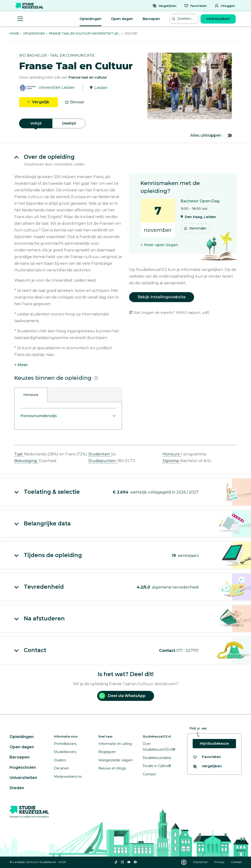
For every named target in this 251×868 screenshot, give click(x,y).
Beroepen (151, 19)
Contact (149, 774)
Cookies (236, 862)
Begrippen (107, 752)
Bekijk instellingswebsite (162, 297)
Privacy (220, 862)
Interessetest (218, 19)
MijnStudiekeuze (214, 743)
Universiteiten (23, 778)
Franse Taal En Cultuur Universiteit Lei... (85, 33)
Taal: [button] (19, 454)
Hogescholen (23, 767)
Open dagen (122, 19)
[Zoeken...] (184, 19)
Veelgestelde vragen (115, 760)
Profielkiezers (65, 744)
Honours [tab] (31, 395)
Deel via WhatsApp (122, 696)
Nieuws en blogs (112, 768)
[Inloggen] (225, 6)
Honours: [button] (172, 454)
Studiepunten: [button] (103, 461)
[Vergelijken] (164, 6)
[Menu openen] (20, 19)
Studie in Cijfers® (157, 766)
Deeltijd (69, 123)
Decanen (61, 768)
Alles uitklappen (211, 135)
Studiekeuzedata (157, 758)
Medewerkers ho (68, 777)
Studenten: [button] (100, 454)
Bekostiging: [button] (26, 461)
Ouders (60, 760)
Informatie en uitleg (115, 744)
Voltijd (36, 123)
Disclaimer (201, 862)
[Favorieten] (195, 6)
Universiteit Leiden (56, 88)
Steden (17, 788)
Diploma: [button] (171, 461)
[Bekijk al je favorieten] (207, 757)
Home (14, 33)
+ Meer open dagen (159, 245)
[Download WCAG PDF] (184, 862)
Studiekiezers (65, 752)
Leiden (101, 88)
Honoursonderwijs (39, 416)
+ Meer (21, 365)
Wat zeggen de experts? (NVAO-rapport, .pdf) (169, 313)
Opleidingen (90, 19)
